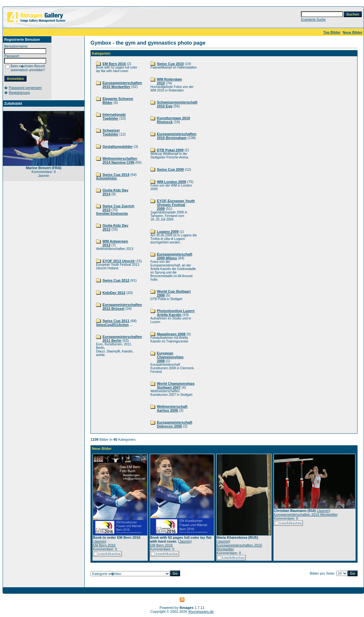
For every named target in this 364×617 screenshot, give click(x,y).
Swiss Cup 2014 (116, 175)
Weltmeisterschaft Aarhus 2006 (172, 408)
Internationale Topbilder (114, 116)
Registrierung (19, 92)
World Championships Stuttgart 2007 (176, 385)
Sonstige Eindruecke (112, 214)
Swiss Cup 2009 (170, 169)
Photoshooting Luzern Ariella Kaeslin (176, 313)
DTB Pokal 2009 (170, 150)
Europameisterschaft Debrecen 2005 (174, 424)
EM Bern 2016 (114, 64)
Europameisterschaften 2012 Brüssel (122, 307)
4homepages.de (201, 612)
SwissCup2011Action (112, 325)
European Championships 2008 (170, 357)
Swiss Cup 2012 (116, 280)
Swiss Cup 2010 (170, 64)
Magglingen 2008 (171, 334)
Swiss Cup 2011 (116, 321)
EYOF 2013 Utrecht (118, 261)
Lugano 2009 (168, 232)
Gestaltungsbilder (118, 146)
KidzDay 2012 (114, 293)
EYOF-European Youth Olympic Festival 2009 (176, 205)
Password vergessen (25, 88)
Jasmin (100, 541)
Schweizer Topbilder (111, 132)
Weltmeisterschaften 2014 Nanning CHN (120, 160)
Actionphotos (106, 178)
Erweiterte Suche (313, 20)
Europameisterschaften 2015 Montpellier (122, 85)
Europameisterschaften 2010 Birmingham (177, 136)
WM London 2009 (171, 182)
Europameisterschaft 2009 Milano (174, 256)
